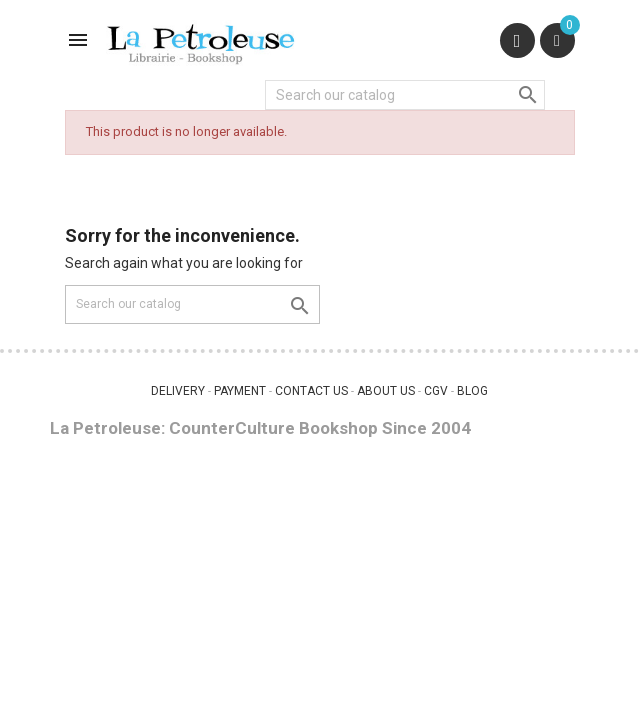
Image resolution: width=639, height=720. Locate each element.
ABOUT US (386, 391)
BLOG (472, 391)
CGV (436, 391)
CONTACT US (311, 391)
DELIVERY (178, 391)
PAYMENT (240, 391)
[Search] (405, 95)
